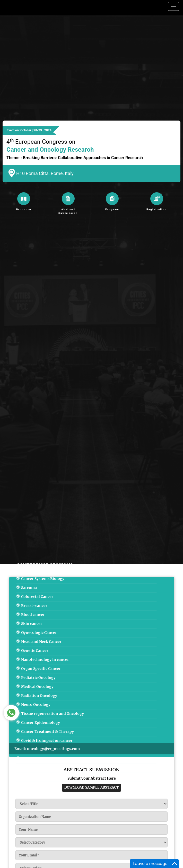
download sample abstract (92, 787)
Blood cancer (33, 615)
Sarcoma (29, 588)
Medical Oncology (37, 687)
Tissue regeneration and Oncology (53, 714)
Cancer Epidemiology (41, 723)
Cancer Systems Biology (43, 579)
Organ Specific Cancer (41, 669)
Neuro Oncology (36, 705)
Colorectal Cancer (37, 597)
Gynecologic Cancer (39, 633)
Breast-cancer (34, 606)
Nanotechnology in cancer (45, 660)
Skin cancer (32, 624)
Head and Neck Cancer (41, 642)
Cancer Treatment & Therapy (47, 732)
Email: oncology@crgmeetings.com (47, 749)
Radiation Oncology (39, 696)
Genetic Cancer (35, 651)
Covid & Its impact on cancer (47, 741)
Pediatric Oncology (38, 678)
